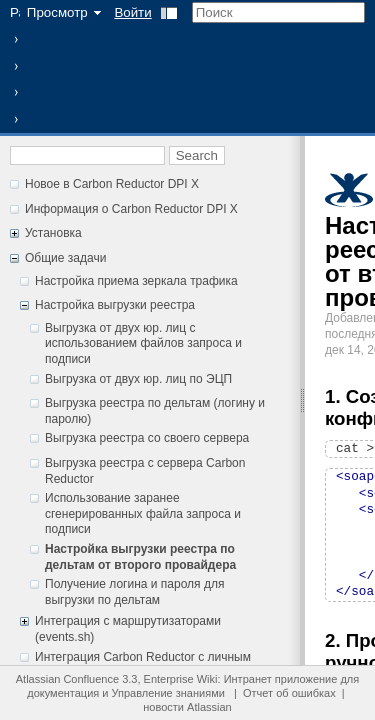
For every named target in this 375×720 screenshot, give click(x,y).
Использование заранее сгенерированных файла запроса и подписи (143, 513)
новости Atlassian (187, 707)
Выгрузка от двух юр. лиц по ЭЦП (138, 379)
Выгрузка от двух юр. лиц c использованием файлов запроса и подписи (143, 343)
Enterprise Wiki (181, 679)
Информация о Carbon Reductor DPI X (131, 209)
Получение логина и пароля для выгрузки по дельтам (134, 592)
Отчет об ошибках (289, 693)
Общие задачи (65, 258)
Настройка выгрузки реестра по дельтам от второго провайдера (140, 557)
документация (63, 693)
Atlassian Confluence (67, 679)
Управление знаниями (168, 693)
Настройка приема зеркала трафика (136, 281)
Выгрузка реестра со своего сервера (147, 438)
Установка (53, 233)
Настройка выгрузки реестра (115, 305)
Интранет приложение (281, 679)
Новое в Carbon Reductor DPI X (112, 184)
